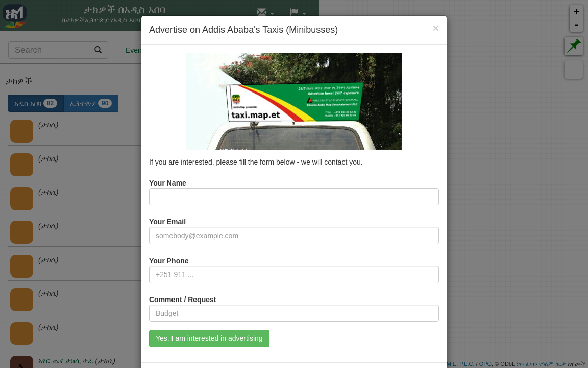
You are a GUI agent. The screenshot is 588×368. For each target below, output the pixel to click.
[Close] (436, 28)
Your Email (167, 222)
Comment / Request (182, 300)
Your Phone (169, 261)
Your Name (168, 183)
